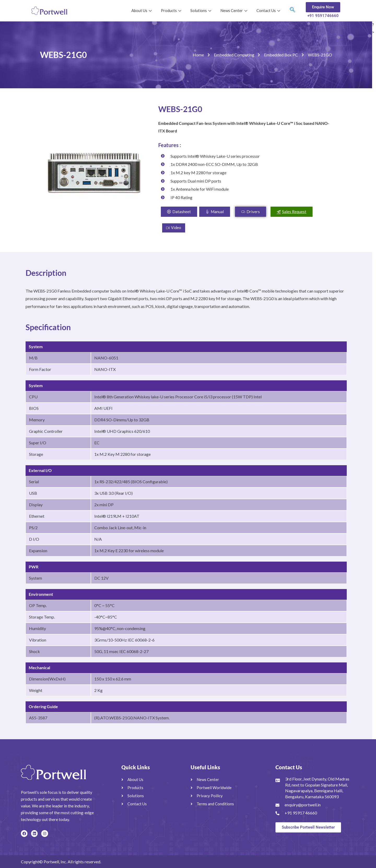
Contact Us (269, 10)
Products (172, 10)
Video (174, 228)
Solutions (201, 10)
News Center (234, 10)
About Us (142, 10)
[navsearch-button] (292, 11)
